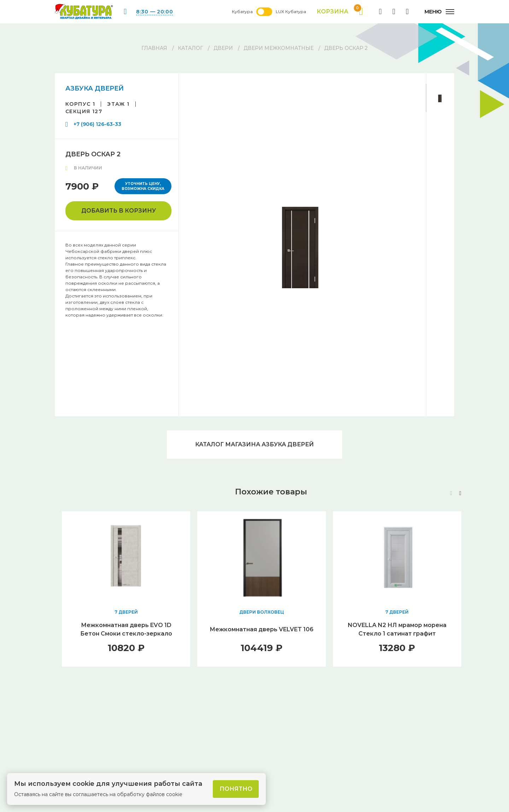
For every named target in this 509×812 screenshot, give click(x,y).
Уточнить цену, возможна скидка (143, 186)
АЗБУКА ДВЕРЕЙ (95, 88)
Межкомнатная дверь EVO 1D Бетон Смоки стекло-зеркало (126, 629)
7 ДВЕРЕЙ (126, 612)
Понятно (236, 789)
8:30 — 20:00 (154, 12)
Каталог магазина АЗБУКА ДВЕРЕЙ (255, 444)
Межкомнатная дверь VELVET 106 (262, 629)
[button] (460, 493)
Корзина (340, 12)
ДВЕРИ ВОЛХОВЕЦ (262, 612)
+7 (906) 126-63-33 (97, 124)
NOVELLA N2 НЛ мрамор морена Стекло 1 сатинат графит (397, 629)
